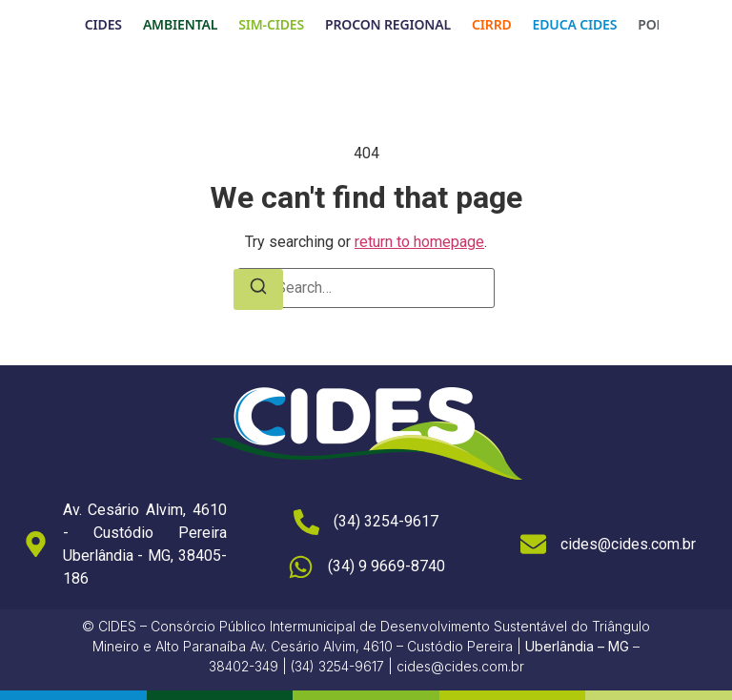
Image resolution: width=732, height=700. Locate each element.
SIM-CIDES (271, 24)
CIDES (103, 24)
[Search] (258, 289)
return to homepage (419, 242)
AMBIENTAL (180, 24)
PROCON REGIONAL (388, 24)
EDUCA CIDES (575, 24)
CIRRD (492, 24)
